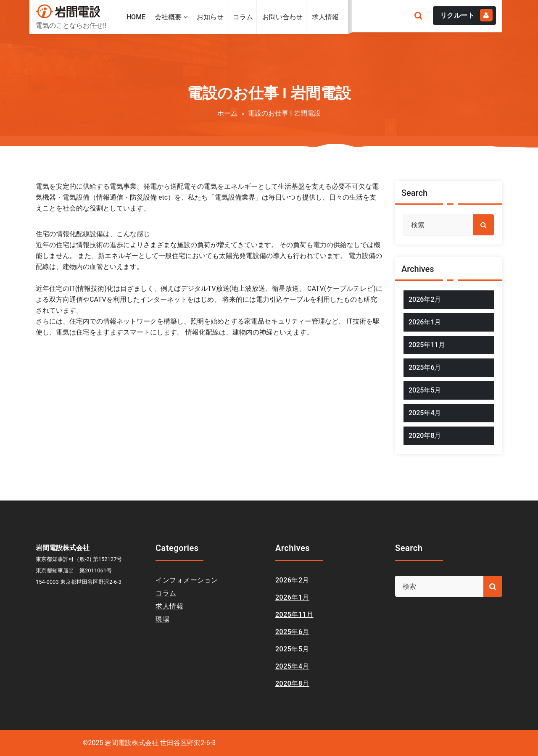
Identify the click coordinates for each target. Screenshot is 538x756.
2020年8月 (425, 436)
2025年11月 (427, 345)
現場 (162, 619)
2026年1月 (425, 322)
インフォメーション (187, 580)
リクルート (467, 15)
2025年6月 (425, 367)
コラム (166, 593)
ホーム (227, 113)
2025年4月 (425, 413)
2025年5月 (425, 390)
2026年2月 (425, 299)
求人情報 (169, 606)
